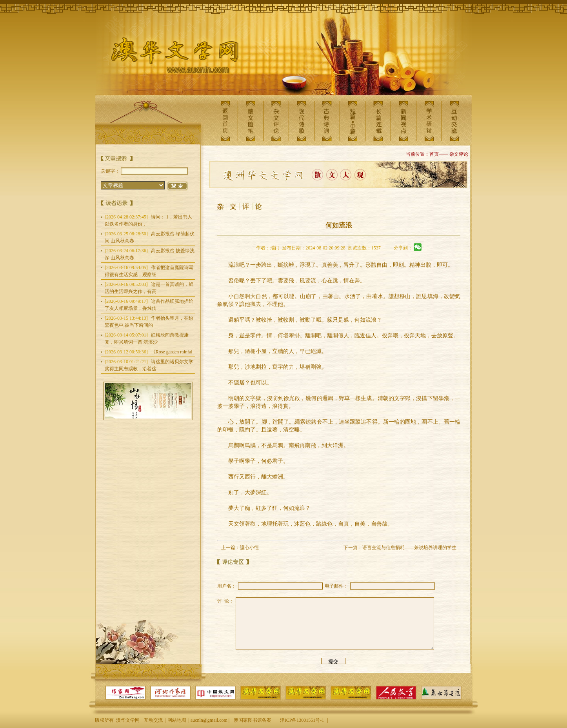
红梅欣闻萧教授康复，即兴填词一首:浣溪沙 (147, 339)
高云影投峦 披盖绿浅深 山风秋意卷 (150, 254)
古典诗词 (327, 121)
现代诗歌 (302, 121)
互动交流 (454, 121)
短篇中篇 (353, 121)
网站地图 (177, 720)
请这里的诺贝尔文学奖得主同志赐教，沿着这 (149, 365)
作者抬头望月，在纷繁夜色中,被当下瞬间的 (149, 322)
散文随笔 (251, 121)
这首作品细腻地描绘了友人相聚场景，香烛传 (149, 305)
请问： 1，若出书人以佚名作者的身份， (148, 220)
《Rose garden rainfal (149, 352)
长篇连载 (378, 121)
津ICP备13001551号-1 (302, 720)
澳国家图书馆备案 (253, 720)
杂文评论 (276, 121)
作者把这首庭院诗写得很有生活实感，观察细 (149, 271)
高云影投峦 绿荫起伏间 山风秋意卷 (150, 237)
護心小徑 (249, 548)
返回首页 (225, 121)
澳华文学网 (169, 57)
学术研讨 (429, 121)
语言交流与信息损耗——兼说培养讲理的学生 (409, 548)
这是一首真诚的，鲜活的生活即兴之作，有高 (149, 288)
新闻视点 (403, 121)
